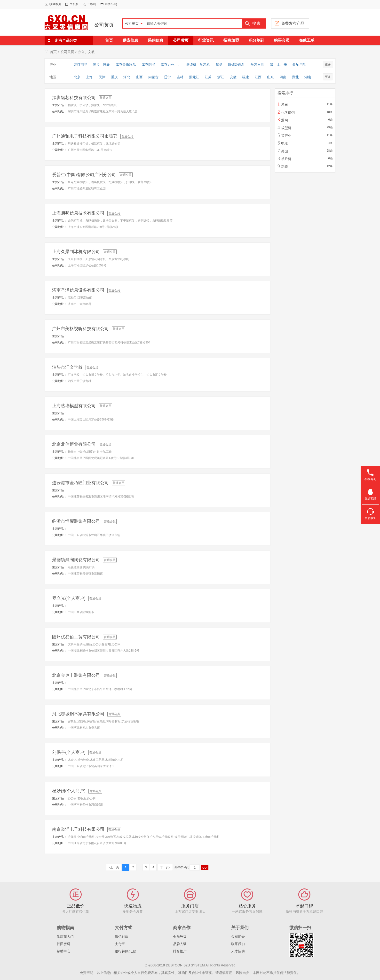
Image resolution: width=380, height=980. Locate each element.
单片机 (286, 159)
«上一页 (114, 867)
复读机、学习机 (198, 65)
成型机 (286, 128)
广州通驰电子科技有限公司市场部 (85, 136)
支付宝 (120, 944)
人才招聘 (238, 951)
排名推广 (180, 951)
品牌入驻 (180, 944)
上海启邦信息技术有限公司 (78, 213)
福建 (245, 77)
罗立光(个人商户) (69, 598)
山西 (139, 77)
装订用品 (80, 65)
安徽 (233, 77)
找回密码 (63, 944)
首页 (53, 52)
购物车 (109, 4)
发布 (285, 105)
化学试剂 (288, 112)
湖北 (295, 77)
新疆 (285, 167)
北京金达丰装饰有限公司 (76, 675)
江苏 (208, 77)
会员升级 (180, 937)
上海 (89, 77)
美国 (285, 151)
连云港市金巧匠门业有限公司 (80, 483)
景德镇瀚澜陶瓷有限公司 (76, 560)
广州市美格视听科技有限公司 (80, 329)
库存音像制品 (126, 65)
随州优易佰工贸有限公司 (76, 637)
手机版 (74, 4)
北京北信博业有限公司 (74, 444)
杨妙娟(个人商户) (69, 791)
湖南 (308, 77)
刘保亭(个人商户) (69, 752)
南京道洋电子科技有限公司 (78, 829)
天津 (102, 77)
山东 (270, 77)
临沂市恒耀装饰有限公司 (76, 521)
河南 (283, 77)
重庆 (114, 77)
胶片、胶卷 (101, 65)
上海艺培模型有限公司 (74, 406)
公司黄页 (104, 25)
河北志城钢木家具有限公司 (78, 714)
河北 (127, 77)
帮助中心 (63, 951)
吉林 (180, 77)
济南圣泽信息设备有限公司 (78, 290)
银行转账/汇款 (126, 951)
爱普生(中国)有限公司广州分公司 (84, 175)
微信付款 (122, 937)
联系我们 (238, 944)
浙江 (221, 77)
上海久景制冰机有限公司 (76, 252)
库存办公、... (171, 65)
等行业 (286, 136)
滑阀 (285, 120)
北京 (77, 77)
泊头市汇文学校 (67, 367)
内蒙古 (153, 77)
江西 (258, 77)
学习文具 (257, 65)
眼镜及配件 (237, 65)
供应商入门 (65, 937)
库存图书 (148, 65)
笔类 (219, 65)
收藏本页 (55, 4)
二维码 (92, 4)
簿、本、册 (278, 65)
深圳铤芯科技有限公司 (74, 98)
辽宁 (167, 77)
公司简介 (238, 937)
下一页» (165, 867)
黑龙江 (194, 77)
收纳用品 (299, 65)
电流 (285, 143)
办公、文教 (86, 52)
